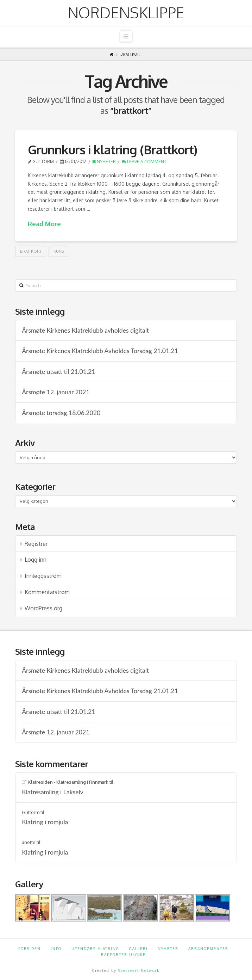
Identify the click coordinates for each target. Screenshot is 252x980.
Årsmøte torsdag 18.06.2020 (61, 413)
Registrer (36, 544)
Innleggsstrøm (43, 576)
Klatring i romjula (45, 822)
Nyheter (104, 162)
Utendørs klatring (95, 949)
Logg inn (36, 560)
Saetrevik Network (139, 970)
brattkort (31, 251)
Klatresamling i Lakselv (53, 792)
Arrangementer (208, 949)
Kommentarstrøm (47, 592)
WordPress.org (43, 608)
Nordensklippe (126, 13)
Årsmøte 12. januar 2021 (56, 392)
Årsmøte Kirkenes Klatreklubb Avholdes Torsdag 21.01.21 (100, 351)
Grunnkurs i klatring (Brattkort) (112, 149)
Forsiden (30, 949)
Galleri (138, 949)
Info (56, 949)
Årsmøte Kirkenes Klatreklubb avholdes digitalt (85, 330)
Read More (44, 224)
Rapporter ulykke (123, 955)
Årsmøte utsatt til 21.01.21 (58, 372)
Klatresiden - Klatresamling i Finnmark (68, 782)
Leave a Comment (144, 162)
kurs (59, 251)
